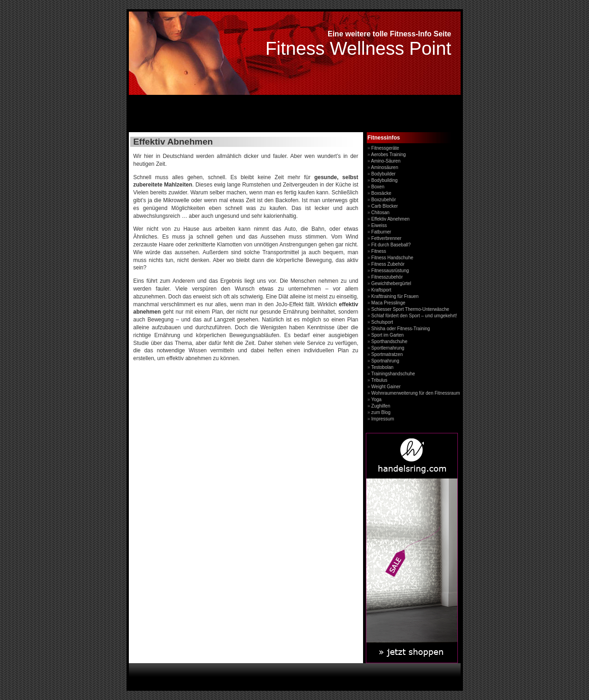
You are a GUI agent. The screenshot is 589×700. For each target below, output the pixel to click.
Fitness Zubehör (388, 264)
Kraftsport (381, 290)
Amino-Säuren (386, 161)
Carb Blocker (385, 206)
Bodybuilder (384, 174)
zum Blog (381, 412)
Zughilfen (381, 406)
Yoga (376, 400)
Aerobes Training (388, 155)
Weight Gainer (386, 387)
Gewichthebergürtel (391, 283)
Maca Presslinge (388, 303)
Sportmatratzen (387, 354)
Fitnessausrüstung (390, 271)
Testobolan (382, 367)
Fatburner (381, 232)
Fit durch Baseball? (391, 245)
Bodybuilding (384, 180)
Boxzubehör (384, 200)
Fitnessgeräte (385, 148)
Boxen (378, 187)
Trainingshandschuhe (393, 374)
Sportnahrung (385, 361)
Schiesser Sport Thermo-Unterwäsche (410, 309)
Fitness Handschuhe (392, 258)
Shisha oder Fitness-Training (401, 329)
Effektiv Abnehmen (390, 219)
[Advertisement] (237, 115)
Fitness (379, 251)
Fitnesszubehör (387, 277)
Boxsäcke (381, 193)
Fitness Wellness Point (358, 48)
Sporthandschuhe (389, 341)
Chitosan (380, 213)
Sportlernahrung (388, 348)
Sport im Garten (388, 335)
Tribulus (379, 380)
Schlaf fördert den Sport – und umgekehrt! (414, 316)
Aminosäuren (384, 167)
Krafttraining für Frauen (395, 296)
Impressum (383, 419)
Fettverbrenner (387, 238)
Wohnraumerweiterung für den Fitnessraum (416, 393)
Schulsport (382, 322)
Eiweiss (379, 225)
